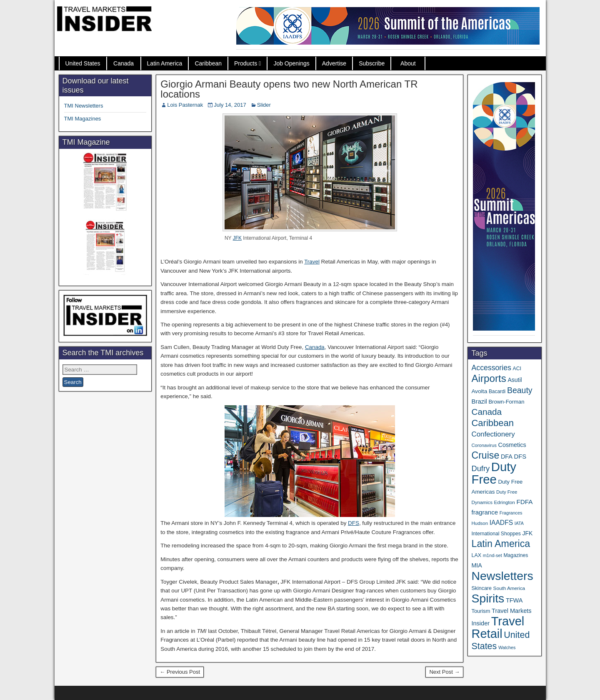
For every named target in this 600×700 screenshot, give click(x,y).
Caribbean (208, 63)
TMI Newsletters (84, 106)
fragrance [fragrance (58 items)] (485, 512)
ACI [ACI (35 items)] (517, 369)
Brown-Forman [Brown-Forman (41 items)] (506, 402)
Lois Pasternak (185, 105)
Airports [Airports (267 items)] (489, 378)
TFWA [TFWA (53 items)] (514, 600)
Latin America (165, 63)
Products (246, 63)
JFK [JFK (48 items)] (528, 533)
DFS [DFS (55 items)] (520, 457)
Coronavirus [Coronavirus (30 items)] (484, 445)
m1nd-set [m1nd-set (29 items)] (492, 555)
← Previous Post (180, 672)
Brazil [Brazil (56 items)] (479, 401)
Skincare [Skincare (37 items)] (481, 588)
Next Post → (444, 672)
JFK (237, 238)
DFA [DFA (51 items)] (507, 457)
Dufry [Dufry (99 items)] (480, 468)
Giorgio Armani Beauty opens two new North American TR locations (289, 89)
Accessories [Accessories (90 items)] (491, 368)
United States (83, 63)
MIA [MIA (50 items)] (476, 565)
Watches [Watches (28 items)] (507, 647)
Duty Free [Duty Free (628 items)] (494, 473)
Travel (312, 262)
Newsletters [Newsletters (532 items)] (502, 576)
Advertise (334, 63)
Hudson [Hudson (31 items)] (480, 523)
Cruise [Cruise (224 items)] (485, 455)
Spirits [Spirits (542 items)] (488, 598)
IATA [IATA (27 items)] (519, 523)
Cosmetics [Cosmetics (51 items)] (512, 445)
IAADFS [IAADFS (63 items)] (501, 523)
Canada (124, 63)
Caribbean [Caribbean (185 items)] (492, 423)
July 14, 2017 (230, 105)
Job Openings (291, 63)
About (408, 63)
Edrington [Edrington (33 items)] (505, 502)
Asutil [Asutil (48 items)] (515, 380)
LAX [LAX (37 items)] (476, 555)
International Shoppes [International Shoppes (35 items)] (496, 534)
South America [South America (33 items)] (509, 588)
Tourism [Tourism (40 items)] (481, 611)
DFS (354, 523)
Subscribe (372, 63)
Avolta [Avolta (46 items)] (479, 391)
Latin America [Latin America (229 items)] (501, 544)
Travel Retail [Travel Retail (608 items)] (498, 627)
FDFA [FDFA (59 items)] (525, 502)
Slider (264, 105)
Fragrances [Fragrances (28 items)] (511, 513)
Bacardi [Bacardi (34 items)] (497, 391)
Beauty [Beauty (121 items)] (520, 390)
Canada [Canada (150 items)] (486, 412)
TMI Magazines (83, 119)
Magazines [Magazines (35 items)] (516, 555)
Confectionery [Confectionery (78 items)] (493, 434)
